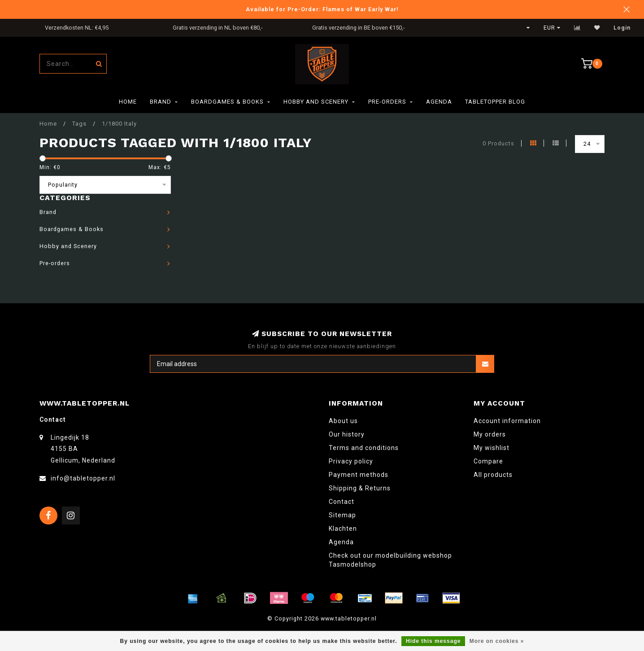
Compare (488, 461)
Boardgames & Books (227, 102)
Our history (347, 434)
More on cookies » (497, 641)
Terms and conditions (364, 448)
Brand (161, 102)
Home (128, 102)
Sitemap (342, 515)
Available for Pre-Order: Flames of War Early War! (322, 9)
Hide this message (433, 641)
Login (622, 28)
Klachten (343, 529)
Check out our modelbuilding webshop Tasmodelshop (390, 560)
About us (343, 421)
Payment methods (359, 475)
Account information (507, 421)
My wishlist (492, 448)
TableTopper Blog (495, 102)
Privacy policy (351, 461)
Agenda (439, 102)
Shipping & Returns (360, 488)
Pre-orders (387, 102)
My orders (490, 434)
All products (493, 475)
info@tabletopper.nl (83, 478)
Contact (342, 502)
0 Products (498, 143)
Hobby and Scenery (316, 102)
